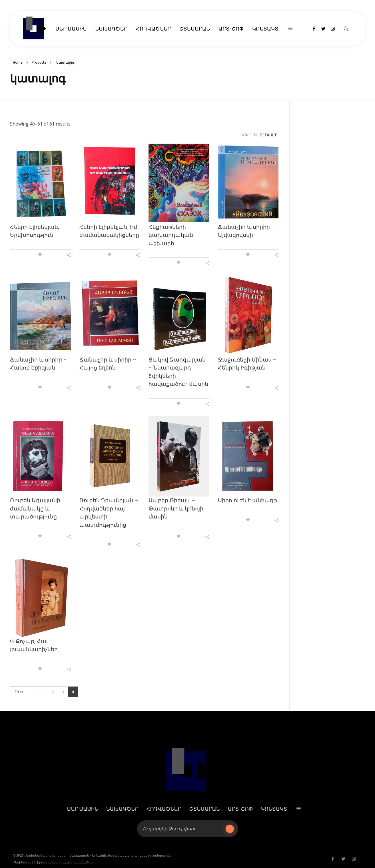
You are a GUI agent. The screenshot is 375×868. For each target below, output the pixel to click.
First (19, 692)
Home (18, 62)
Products (39, 62)
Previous (33, 692)
